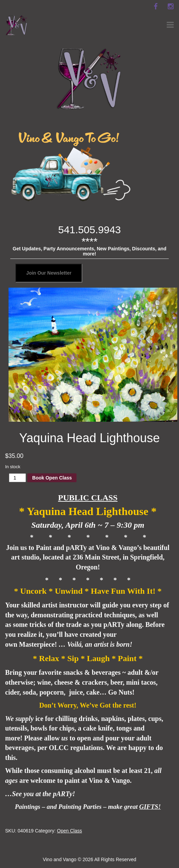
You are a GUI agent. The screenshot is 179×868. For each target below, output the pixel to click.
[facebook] (155, 6)
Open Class (70, 831)
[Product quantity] (18, 478)
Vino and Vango (59, 859)
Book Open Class (52, 478)
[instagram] (170, 6)
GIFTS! (150, 807)
